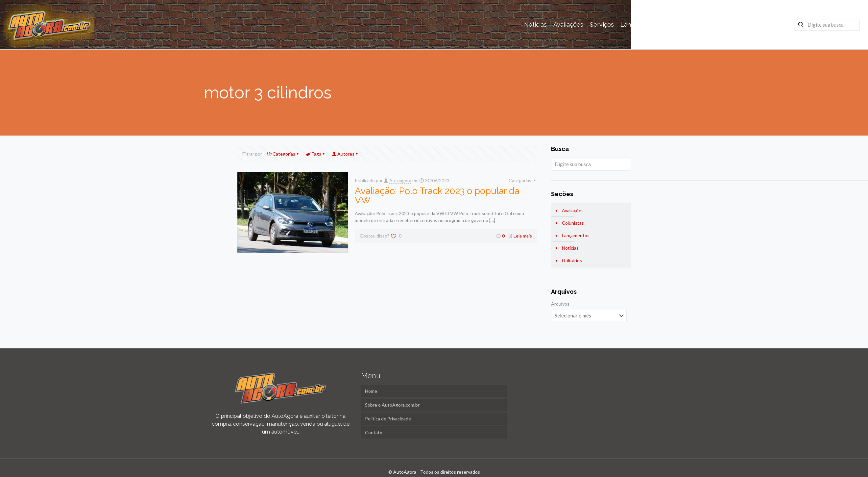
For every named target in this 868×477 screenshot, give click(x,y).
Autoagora (400, 180)
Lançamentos (576, 235)
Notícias (570, 248)
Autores (345, 154)
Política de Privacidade (388, 419)
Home (371, 391)
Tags (316, 154)
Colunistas (573, 223)
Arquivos (560, 304)
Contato (374, 432)
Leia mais (523, 236)
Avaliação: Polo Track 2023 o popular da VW (437, 196)
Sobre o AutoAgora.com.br (392, 405)
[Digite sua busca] (827, 25)
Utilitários (572, 260)
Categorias (283, 154)
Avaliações (573, 210)
